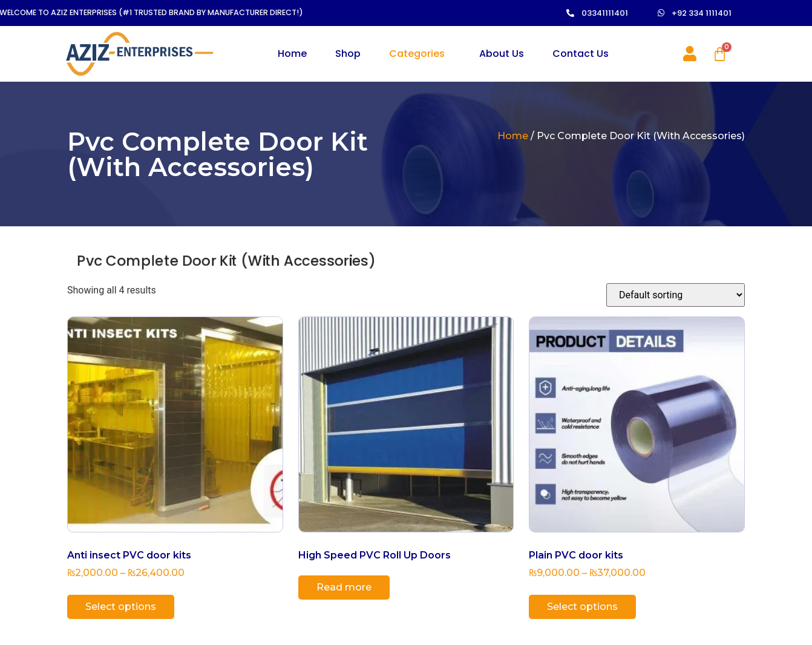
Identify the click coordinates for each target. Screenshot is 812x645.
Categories (417, 54)
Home (292, 54)
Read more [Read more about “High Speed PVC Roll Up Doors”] (344, 588)
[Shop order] (676, 296)
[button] (624, 14)
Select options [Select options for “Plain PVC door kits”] (582, 607)
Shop (348, 54)
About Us (502, 54)
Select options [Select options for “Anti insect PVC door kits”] (121, 607)
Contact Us (581, 54)
